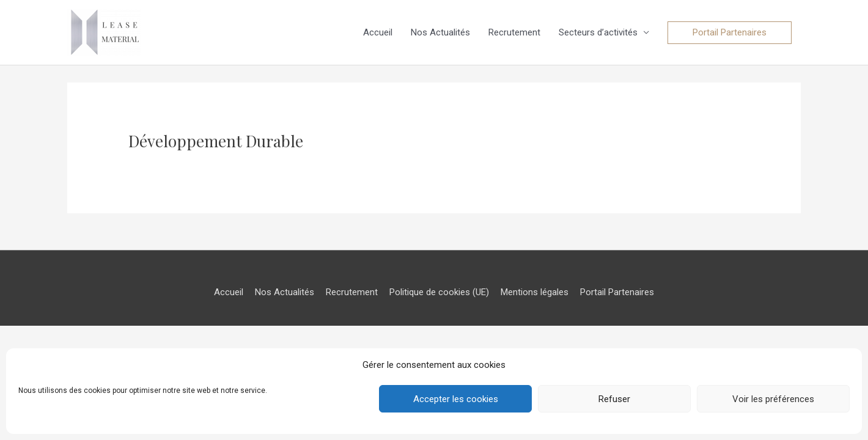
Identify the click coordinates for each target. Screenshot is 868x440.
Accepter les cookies (456, 399)
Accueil (378, 32)
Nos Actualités (440, 32)
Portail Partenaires (617, 292)
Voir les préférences (773, 399)
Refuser (614, 399)
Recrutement (514, 32)
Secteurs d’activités (598, 32)
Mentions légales (535, 292)
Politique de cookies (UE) (439, 292)
